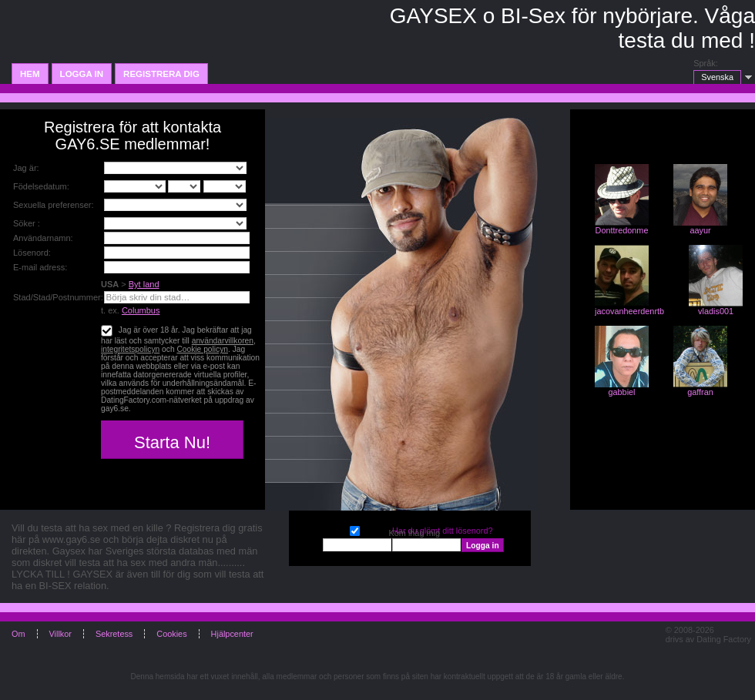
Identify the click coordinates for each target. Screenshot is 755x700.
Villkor (60, 634)
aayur (700, 230)
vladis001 (716, 311)
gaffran (700, 392)
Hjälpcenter (232, 634)
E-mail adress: (40, 267)
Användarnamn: (43, 238)
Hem (30, 74)
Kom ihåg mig (355, 529)
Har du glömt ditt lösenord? (443, 531)
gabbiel (621, 392)
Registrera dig (161, 74)
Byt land (144, 284)
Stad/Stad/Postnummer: (58, 297)
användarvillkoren (223, 341)
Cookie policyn (202, 349)
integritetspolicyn (130, 349)
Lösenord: (32, 253)
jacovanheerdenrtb (629, 311)
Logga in (82, 74)
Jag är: (26, 168)
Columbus (141, 310)
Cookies (171, 634)
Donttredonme (622, 230)
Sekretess (114, 634)
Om (18, 634)
